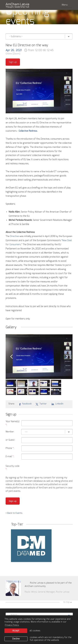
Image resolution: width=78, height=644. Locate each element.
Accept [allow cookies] (16, 631)
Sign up (13, 62)
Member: (10, 432)
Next (67, 357)
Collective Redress (28, 131)
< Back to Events (14, 513)
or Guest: (10, 440)
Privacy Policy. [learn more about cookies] (12, 625)
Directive (15, 236)
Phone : (10, 448)
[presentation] (49, 468)
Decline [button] (16, 639)
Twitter (41, 404)
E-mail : (10, 457)
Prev (11, 357)
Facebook (25, 404)
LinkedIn (57, 404)
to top (66, 602)
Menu (66, 5)
